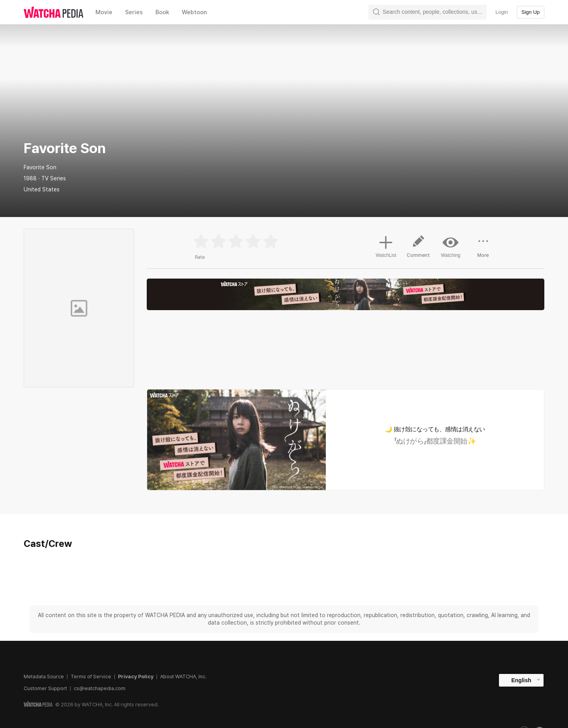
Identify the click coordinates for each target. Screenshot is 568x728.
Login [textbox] (502, 12)
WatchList (386, 245)
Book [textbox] (162, 12)
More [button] (483, 249)
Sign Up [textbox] (531, 12)
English (521, 680)
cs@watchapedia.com (100, 688)
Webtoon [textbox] (194, 12)
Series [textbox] (134, 12)
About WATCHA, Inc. (183, 677)
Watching (451, 246)
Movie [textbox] (104, 12)
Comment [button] (419, 249)
